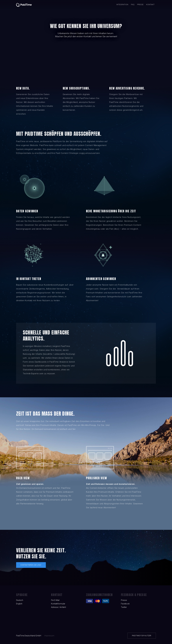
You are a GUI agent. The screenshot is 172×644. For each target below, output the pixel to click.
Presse (124, 600)
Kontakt (150, 5)
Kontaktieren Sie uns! (31, 565)
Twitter (124, 607)
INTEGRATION (122, 5)
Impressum (49, 636)
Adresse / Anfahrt (59, 607)
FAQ (133, 5)
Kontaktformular (58, 604)
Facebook (125, 604)
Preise (140, 5)
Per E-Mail (55, 600)
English (19, 604)
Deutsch (20, 600)
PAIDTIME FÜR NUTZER (142, 636)
